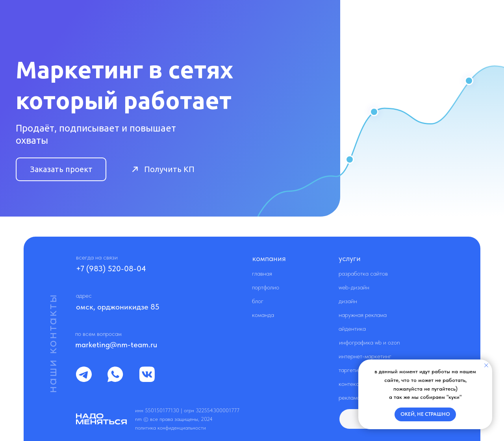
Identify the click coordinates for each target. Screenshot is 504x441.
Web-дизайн (354, 287)
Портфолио (266, 287)
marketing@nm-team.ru (116, 345)
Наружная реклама (363, 315)
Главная (262, 273)
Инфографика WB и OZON (370, 342)
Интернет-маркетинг (365, 356)
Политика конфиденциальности (170, 428)
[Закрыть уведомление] (486, 365)
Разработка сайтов (363, 273)
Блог (258, 301)
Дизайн (348, 301)
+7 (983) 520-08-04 (111, 269)
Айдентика (352, 329)
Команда (263, 315)
